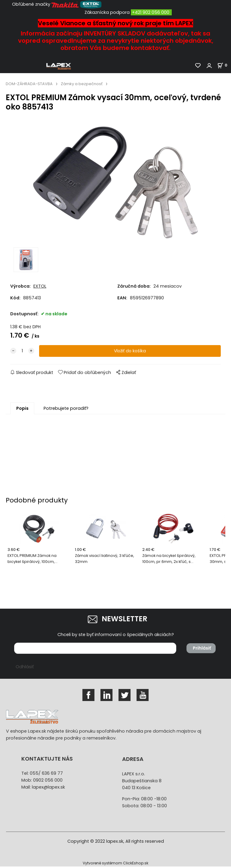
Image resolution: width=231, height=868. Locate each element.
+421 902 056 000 (151, 12)
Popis (22, 410)
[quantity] (22, 353)
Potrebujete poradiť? (66, 410)
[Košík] (224, 65)
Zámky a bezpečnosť (82, 84)
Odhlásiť (25, 669)
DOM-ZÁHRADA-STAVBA (29, 84)
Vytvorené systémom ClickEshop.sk (115, 865)
